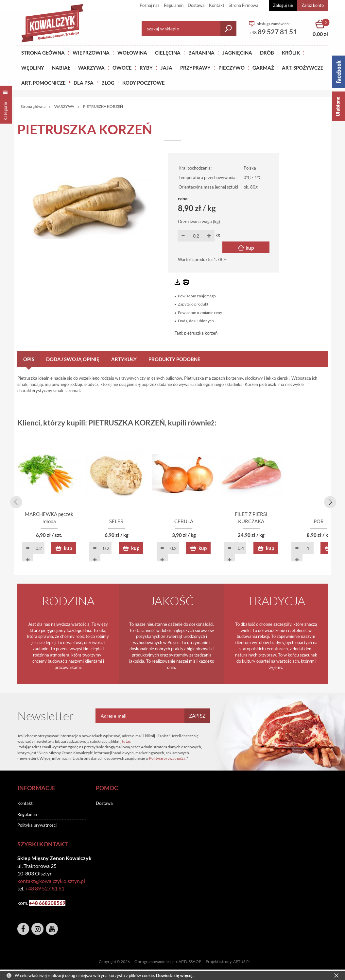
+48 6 (35, 904)
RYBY (146, 68)
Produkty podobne (174, 359)
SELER (133, 522)
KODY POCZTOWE (144, 83)
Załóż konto (313, 5)
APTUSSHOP (190, 962)
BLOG (108, 83)
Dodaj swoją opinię (73, 359)
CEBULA (212, 522)
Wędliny (33, 68)
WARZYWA (91, 68)
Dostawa (196, 5)
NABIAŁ (61, 68)
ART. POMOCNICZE (43, 83)
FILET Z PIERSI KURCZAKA (290, 522)
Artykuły (124, 359)
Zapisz (197, 716)
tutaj (126, 742)
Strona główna (43, 53)
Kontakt (217, 5)
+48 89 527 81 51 (45, 889)
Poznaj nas (150, 5)
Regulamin (174, 5)
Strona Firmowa (243, 5)
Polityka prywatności (37, 826)
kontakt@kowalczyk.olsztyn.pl (51, 881)
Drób (267, 53)
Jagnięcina (237, 53)
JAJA (166, 68)
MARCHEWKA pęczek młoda (55, 522)
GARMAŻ (263, 68)
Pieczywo (232, 68)
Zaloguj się (283, 5)
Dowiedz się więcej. (175, 975)
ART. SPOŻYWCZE (303, 68)
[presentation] (15, 501)
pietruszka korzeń (201, 333)
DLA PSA (84, 83)
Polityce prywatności (167, 759)
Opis (29, 359)
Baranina (201, 53)
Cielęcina (168, 53)
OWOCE (122, 68)
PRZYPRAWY (195, 68)
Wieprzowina (91, 53)
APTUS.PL (242, 962)
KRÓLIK (291, 53)
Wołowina (132, 53)
